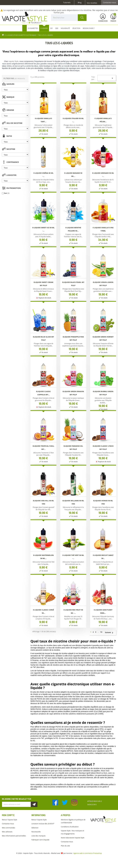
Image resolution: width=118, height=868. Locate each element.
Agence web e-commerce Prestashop (88, 853)
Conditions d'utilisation (70, 827)
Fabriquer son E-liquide (40, 840)
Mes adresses (7, 832)
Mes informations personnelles (14, 836)
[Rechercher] (69, 18)
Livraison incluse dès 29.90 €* (43, 824)
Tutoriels (67, 3)
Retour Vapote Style (9, 820)
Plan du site (65, 846)
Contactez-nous (110, 3)
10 (101, 632)
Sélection (35, 828)
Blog (80, 3)
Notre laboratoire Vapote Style (73, 838)
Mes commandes (8, 828)
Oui (7, 193)
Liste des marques (38, 836)
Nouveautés (36, 832)
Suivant (110, 633)
